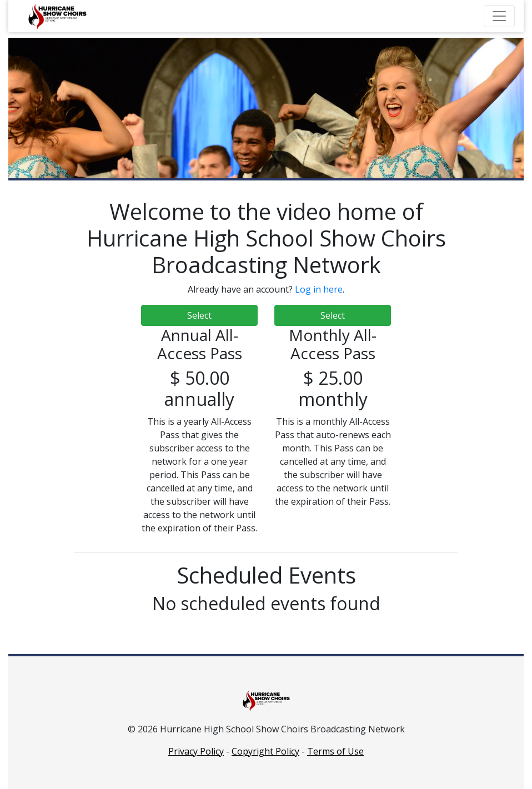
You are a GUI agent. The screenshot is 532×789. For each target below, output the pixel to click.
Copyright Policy (265, 751)
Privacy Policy (196, 751)
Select (199, 315)
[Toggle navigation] (499, 16)
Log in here (319, 289)
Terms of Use (335, 751)
